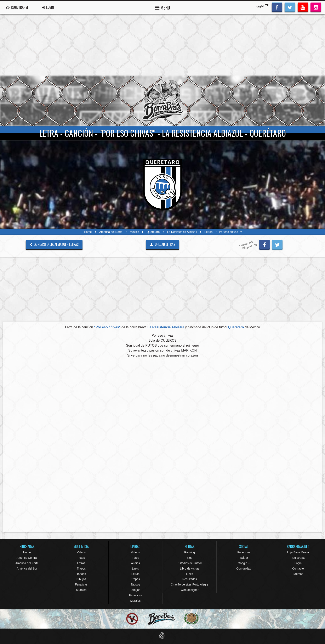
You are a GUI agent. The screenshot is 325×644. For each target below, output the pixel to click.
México (135, 232)
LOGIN (48, 7)
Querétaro (153, 232)
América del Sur (27, 569)
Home (88, 232)
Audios (135, 563)
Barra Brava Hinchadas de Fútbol (162, 101)
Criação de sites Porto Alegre (190, 584)
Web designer (190, 590)
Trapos (81, 569)
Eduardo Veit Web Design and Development (163, 636)
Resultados (190, 579)
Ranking (190, 552)
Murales (81, 590)
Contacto (298, 569)
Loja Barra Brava (298, 552)
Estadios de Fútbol (190, 563)
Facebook (244, 552)
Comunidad (244, 569)
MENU (162, 7)
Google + (244, 563)
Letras (208, 232)
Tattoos (81, 574)
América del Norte (111, 232)
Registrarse (298, 558)
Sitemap (298, 574)
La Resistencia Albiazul (182, 232)
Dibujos (81, 579)
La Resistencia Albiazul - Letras (54, 244)
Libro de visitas (190, 569)
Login (298, 563)
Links (135, 569)
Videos (81, 552)
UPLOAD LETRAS (162, 244)
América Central (27, 558)
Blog (190, 558)
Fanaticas (81, 584)
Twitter (244, 558)
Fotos (81, 558)
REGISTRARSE (17, 7)
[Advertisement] (162, 45)
